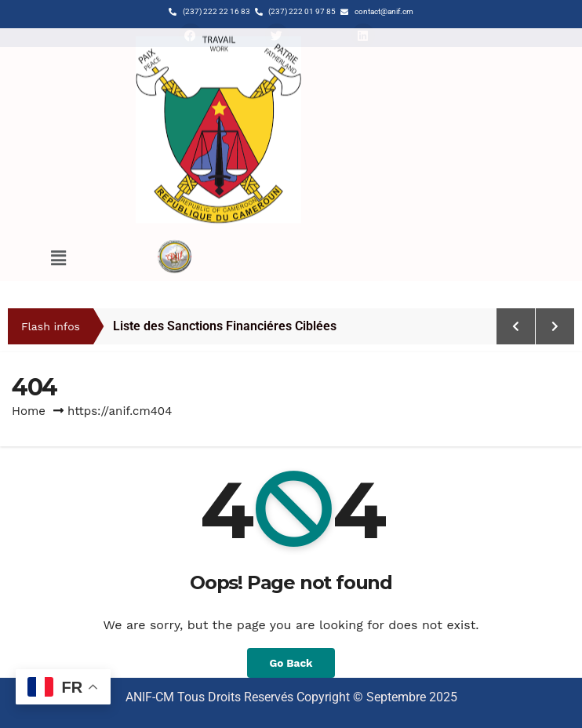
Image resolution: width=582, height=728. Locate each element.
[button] (58, 243)
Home (29, 411)
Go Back (291, 663)
